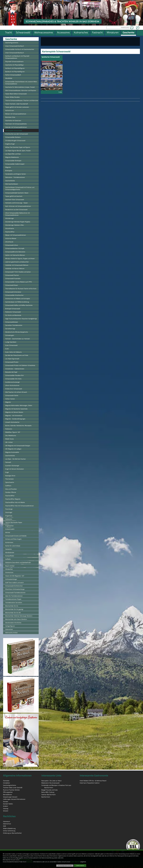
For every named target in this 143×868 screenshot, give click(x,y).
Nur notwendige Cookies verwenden (65, 866)
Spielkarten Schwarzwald (51, 57)
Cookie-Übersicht (75, 862)
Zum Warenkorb (138, 27)
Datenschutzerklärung (26, 860)
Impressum (30, 862)
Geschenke (11, 39)
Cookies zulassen (80, 866)
